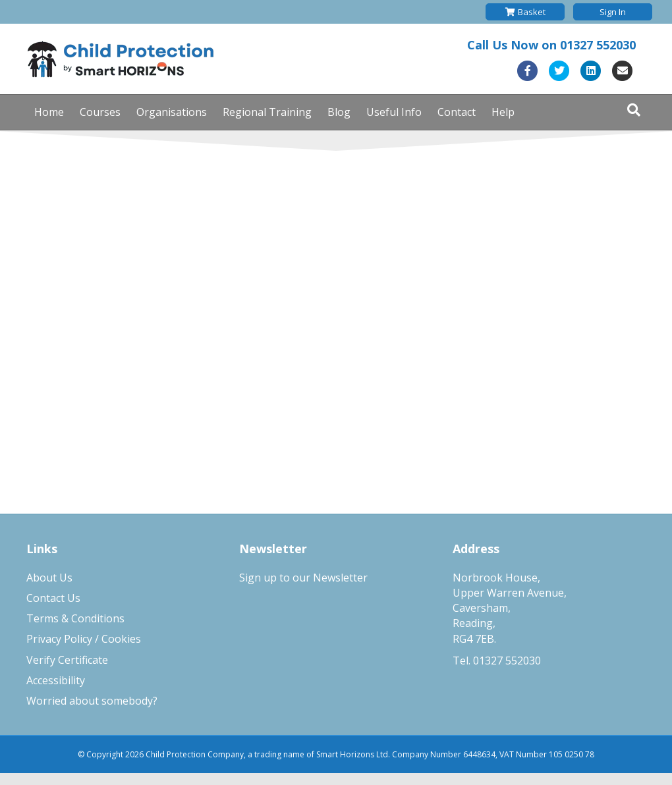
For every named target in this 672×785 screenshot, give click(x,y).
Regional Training (267, 112)
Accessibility (56, 680)
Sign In (613, 12)
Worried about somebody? (92, 701)
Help (503, 112)
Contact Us (53, 598)
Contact (457, 112)
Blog (339, 112)
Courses (100, 112)
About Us (49, 578)
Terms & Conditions (75, 618)
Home (49, 112)
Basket (525, 12)
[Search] (634, 110)
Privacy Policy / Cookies (84, 639)
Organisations (172, 112)
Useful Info (394, 112)
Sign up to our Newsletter (303, 578)
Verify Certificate (67, 660)
